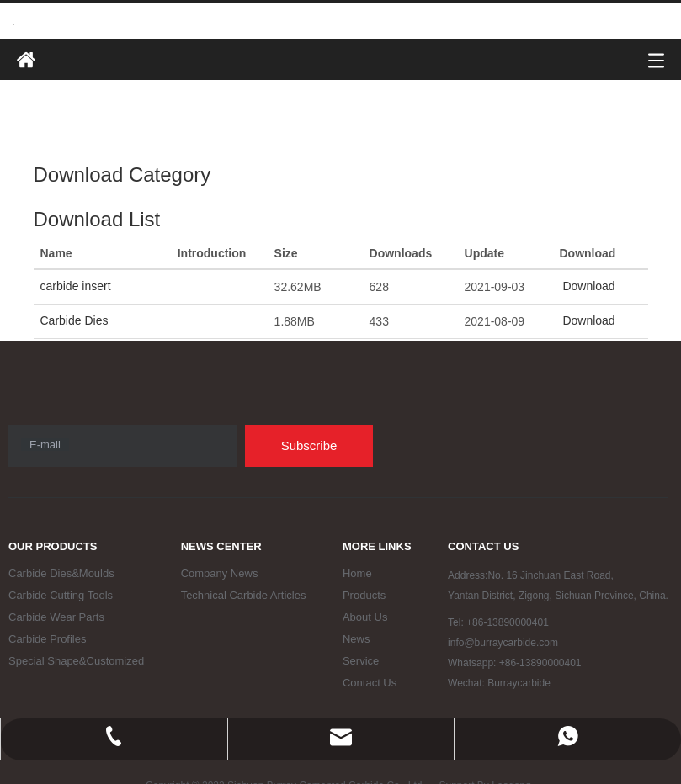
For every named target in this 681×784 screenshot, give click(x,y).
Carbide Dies (74, 320)
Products (364, 595)
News (356, 639)
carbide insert (76, 286)
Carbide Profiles (48, 639)
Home (357, 573)
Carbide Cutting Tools (61, 595)
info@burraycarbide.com (503, 643)
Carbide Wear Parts (56, 617)
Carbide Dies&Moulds (61, 573)
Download (588, 286)
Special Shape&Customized (76, 661)
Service (361, 661)
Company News (220, 573)
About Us (365, 617)
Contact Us (370, 683)
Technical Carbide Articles (244, 595)
